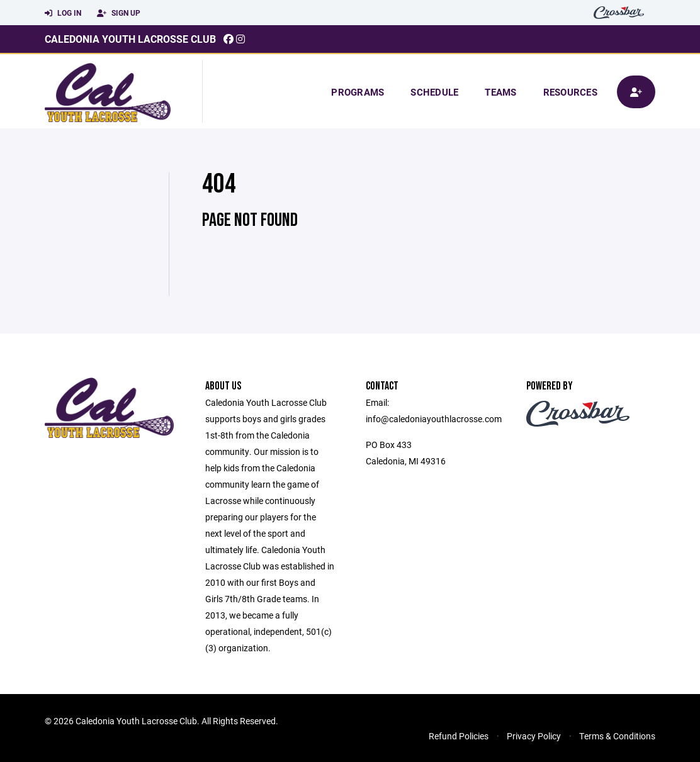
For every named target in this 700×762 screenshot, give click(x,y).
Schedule (434, 92)
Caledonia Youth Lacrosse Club (130, 39)
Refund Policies (459, 736)
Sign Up (119, 13)
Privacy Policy (534, 736)
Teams (500, 92)
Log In (63, 13)
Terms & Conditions (617, 736)
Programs (358, 92)
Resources (570, 92)
